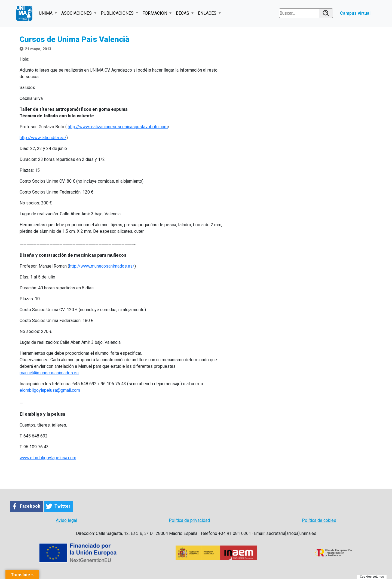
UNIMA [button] (46, 13)
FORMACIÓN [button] (155, 13)
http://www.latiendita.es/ (43, 138)
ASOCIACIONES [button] (77, 13)
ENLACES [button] (208, 13)
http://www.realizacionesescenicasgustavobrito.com (118, 127)
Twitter (62, 506)
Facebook (30, 506)
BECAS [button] (183, 13)
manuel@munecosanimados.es (49, 373)
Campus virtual (355, 13)
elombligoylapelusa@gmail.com (50, 390)
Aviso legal (66, 520)
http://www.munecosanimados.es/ (102, 266)
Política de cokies (319, 520)
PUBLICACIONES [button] (118, 13)
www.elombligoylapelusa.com (48, 458)
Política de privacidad (189, 520)
